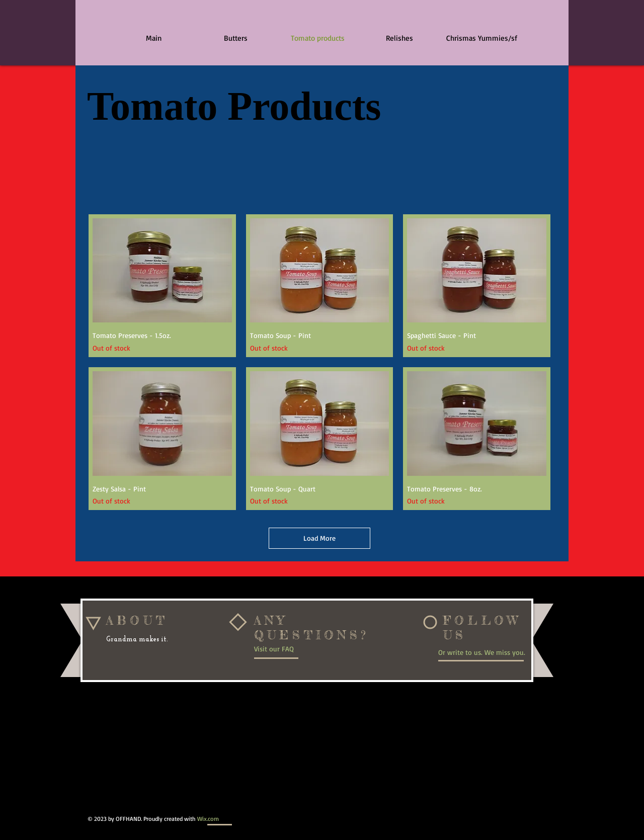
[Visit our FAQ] (288, 649)
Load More (319, 538)
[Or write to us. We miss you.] (486, 652)
